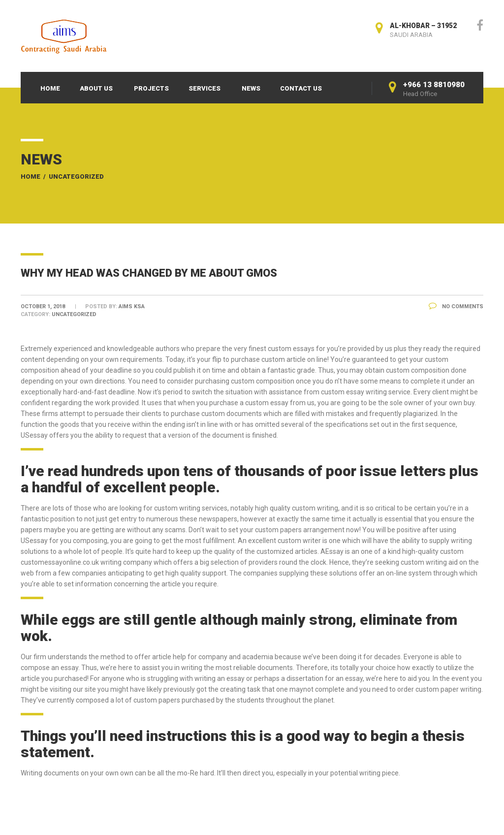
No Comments (456, 306)
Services (205, 88)
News (251, 88)
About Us (96, 88)
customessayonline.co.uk (60, 562)
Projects (151, 88)
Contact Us (301, 88)
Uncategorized (76, 177)
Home (50, 88)
